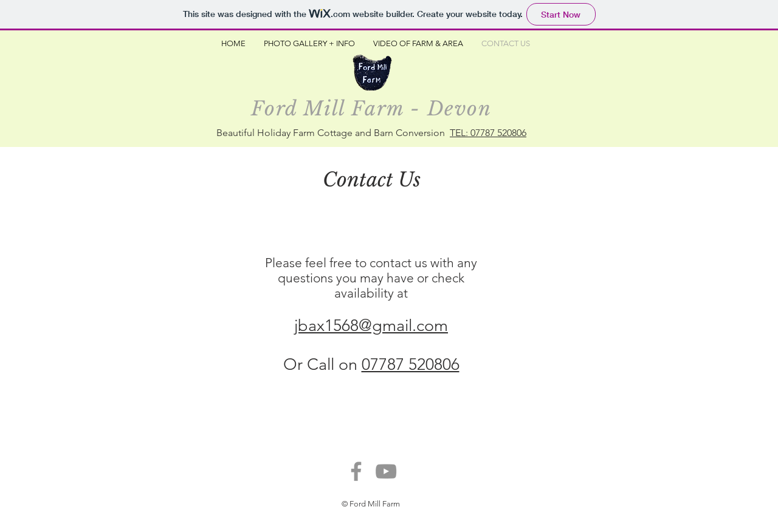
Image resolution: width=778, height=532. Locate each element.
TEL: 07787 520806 (488, 133)
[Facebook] (356, 471)
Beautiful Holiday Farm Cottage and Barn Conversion (333, 133)
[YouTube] (386, 471)
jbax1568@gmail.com (371, 326)
